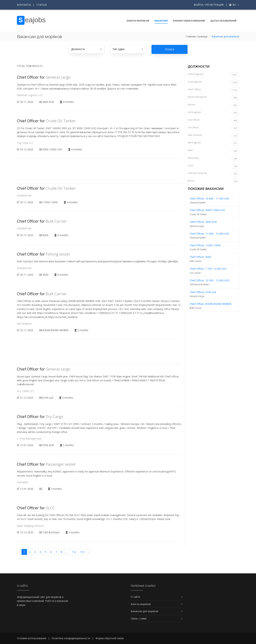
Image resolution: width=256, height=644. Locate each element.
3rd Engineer (213, 113)
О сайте (135, 597)
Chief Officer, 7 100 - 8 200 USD (208, 269)
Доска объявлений (223, 21)
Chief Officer (213, 90)
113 (82, 552)
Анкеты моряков (138, 21)
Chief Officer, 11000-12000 (205, 245)
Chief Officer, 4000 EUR (203, 222)
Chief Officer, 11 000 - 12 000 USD (210, 234)
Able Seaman (213, 136)
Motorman (213, 159)
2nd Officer (213, 121)
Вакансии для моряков (144, 611)
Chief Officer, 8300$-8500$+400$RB (210, 304)
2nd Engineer (213, 82)
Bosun (213, 181)
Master (213, 105)
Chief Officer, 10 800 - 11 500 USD (210, 199)
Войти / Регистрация (209, 5)
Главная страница (197, 36)
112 (74, 552)
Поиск (170, 49)
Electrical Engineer (213, 98)
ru (234, 5)
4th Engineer (213, 143)
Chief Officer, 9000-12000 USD (207, 210)
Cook (213, 166)
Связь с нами (139, 618)
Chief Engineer (213, 75)
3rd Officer (213, 128)
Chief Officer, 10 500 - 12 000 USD (210, 280)
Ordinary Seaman (213, 174)
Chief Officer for (44, 77)
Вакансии (161, 21)
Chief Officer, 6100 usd (203, 292)
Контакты (24, 5)
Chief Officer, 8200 (200, 257)
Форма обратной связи (110, 638)
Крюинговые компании (189, 21)
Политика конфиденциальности (71, 638)
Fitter (213, 151)
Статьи (42, 5)
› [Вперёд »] (89, 552)
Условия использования (32, 638)
